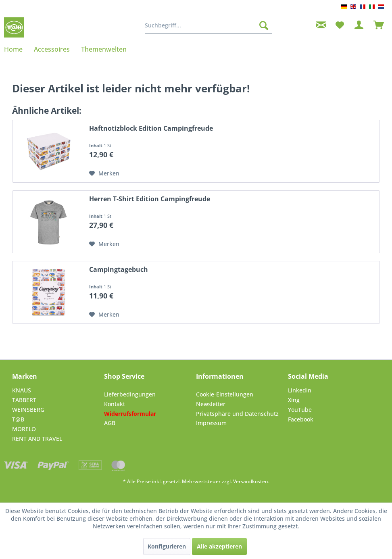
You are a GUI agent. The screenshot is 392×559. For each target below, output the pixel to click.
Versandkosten (251, 481)
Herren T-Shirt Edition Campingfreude (150, 199)
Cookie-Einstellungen (225, 394)
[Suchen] (264, 25)
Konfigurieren (167, 546)
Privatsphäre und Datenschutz (237, 414)
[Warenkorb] (379, 25)
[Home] (16, 49)
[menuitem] (209, 25)
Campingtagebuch (119, 270)
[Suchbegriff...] (209, 25)
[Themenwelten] (104, 49)
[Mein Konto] (359, 25)
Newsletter (211, 404)
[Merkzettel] (340, 25)
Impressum (211, 423)
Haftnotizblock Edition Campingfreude (151, 128)
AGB (110, 423)
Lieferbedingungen (130, 394)
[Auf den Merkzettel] (104, 173)
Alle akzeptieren (219, 546)
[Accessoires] (52, 49)
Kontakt (115, 404)
